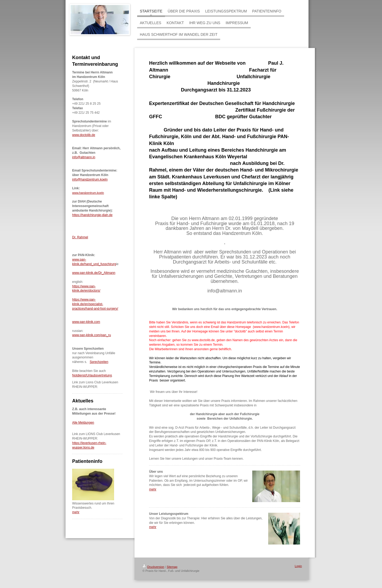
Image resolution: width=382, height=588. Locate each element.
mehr (76, 512)
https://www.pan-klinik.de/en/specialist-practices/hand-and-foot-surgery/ (95, 304)
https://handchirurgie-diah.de (92, 215)
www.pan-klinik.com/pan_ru (92, 335)
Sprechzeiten (99, 362)
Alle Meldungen (83, 423)
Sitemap (172, 567)
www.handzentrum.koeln (88, 193)
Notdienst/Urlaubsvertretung (92, 375)
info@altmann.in (84, 157)
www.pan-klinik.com (86, 322)
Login (298, 566)
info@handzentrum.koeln (90, 179)
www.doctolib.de (84, 135)
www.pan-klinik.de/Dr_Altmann (94, 273)
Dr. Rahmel (80, 237)
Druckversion (153, 567)
